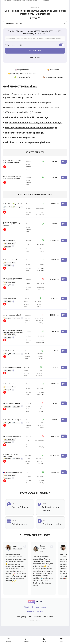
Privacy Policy (22, 617)
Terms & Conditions (35, 617)
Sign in (27, 607)
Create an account (39, 607)
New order (31, 611)
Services (40, 611)
